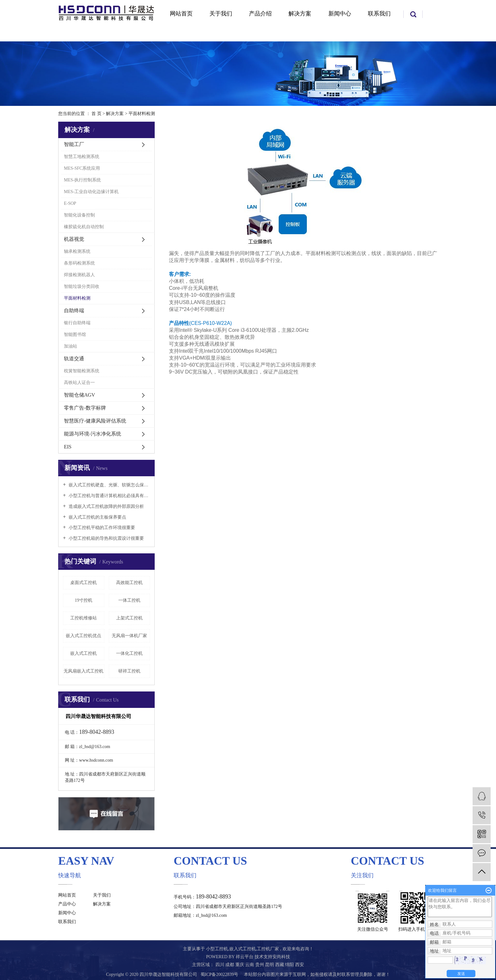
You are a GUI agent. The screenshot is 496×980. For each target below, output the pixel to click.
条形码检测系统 (79, 263)
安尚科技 (281, 957)
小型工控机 (217, 949)
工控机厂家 (268, 949)
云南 (250, 965)
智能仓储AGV (80, 395)
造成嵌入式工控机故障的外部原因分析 (106, 506)
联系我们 (379, 14)
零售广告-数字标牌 (85, 408)
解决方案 (300, 14)
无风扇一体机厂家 (129, 636)
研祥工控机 (129, 671)
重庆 (240, 965)
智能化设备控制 (79, 215)
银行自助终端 (77, 323)
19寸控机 (84, 600)
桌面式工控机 (84, 583)
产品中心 (67, 904)
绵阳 (290, 965)
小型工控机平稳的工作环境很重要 (101, 528)
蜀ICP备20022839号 (220, 974)
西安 (300, 965)
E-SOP (70, 203)
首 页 (96, 114)
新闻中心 (340, 14)
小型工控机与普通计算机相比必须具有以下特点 (109, 496)
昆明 (270, 965)
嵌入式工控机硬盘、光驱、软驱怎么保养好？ (109, 485)
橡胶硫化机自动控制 (84, 227)
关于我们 (221, 14)
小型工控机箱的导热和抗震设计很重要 (106, 538)
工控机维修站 (84, 618)
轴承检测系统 (77, 251)
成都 (230, 965)
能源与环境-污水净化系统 (93, 434)
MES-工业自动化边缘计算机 (91, 192)
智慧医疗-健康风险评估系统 (95, 421)
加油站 (71, 346)
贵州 (260, 965)
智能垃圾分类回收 (82, 286)
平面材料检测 (77, 298)
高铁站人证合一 (79, 383)
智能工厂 (74, 144)
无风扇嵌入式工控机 (84, 671)
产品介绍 (260, 14)
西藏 (280, 965)
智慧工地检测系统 (82, 157)
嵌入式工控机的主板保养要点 (97, 517)
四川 (220, 965)
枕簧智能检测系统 (82, 371)
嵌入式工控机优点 (84, 636)
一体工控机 (129, 600)
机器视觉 (74, 239)
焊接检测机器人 (79, 275)
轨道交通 (74, 359)
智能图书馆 (75, 335)
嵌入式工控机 (84, 653)
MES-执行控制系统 (82, 180)
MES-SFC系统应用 (82, 168)
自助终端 (74, 310)
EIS (68, 447)
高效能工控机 (129, 583)
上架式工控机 (129, 618)
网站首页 (181, 14)
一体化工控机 (129, 653)
